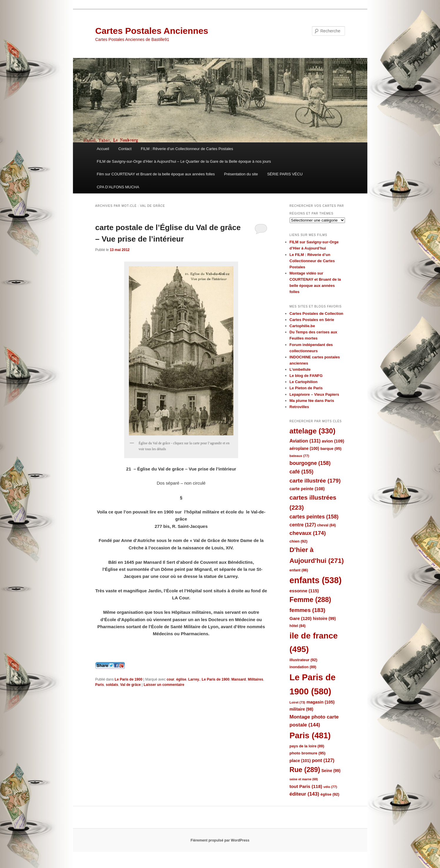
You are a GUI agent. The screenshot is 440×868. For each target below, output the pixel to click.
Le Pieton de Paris (306, 388)
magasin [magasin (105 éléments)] (321, 702)
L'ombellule (300, 369)
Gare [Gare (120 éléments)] (301, 618)
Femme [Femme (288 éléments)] (311, 600)
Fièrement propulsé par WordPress (220, 840)
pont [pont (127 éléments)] (323, 760)
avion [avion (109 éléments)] (333, 441)
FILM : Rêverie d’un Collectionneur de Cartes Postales (187, 149)
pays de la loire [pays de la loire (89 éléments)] (307, 746)
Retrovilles (299, 407)
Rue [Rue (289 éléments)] (305, 770)
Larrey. (194, 679)
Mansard (239, 679)
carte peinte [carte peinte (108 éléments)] (307, 489)
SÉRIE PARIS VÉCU (285, 174)
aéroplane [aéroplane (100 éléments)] (304, 449)
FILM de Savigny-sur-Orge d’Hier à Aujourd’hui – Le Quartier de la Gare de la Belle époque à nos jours (184, 161)
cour (170, 679)
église (181, 679)
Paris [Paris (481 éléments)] (310, 735)
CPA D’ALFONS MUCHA (118, 187)
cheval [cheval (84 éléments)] (327, 525)
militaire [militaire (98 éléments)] (302, 709)
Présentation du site (241, 174)
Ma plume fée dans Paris (312, 401)
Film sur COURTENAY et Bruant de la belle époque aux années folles (156, 174)
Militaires (255, 679)
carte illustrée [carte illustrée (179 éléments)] (315, 481)
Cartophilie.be (302, 326)
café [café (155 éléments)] (302, 472)
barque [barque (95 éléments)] (331, 449)
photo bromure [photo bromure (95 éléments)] (308, 753)
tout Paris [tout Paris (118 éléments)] (306, 786)
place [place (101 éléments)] (300, 761)
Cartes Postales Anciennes (152, 31)
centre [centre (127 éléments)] (303, 525)
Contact (125, 149)
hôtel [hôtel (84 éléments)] (298, 626)
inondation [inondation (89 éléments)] (303, 667)
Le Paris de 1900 (129, 679)
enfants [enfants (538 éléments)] (316, 580)
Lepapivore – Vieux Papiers (314, 394)
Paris (100, 685)
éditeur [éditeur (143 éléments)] (304, 794)
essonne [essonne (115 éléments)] (304, 591)
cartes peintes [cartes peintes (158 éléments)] (314, 517)
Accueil (103, 149)
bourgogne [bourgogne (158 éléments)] (310, 463)
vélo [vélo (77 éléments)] (330, 787)
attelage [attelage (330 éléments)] (313, 431)
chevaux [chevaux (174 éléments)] (308, 533)
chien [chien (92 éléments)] (299, 541)
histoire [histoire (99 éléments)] (324, 619)
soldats (112, 685)
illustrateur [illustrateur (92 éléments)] (304, 660)
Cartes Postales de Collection (317, 314)
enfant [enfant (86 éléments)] (299, 570)
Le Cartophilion (304, 382)
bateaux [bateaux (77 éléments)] (299, 456)
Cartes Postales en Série (312, 320)
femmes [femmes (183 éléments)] (308, 610)
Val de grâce (130, 685)
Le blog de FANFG (306, 376)
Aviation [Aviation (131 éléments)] (305, 441)
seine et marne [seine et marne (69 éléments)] (304, 779)
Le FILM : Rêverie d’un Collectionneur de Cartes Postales (312, 261)
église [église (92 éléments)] (330, 794)
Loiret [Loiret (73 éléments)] (297, 702)
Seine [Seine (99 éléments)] (331, 771)
